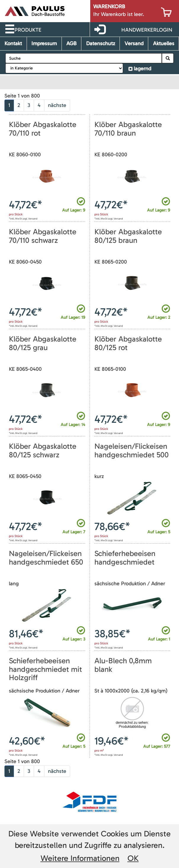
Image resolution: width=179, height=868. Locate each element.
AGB (71, 43)
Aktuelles (164, 43)
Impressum (44, 43)
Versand (134, 43)
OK (133, 858)
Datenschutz (101, 43)
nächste (57, 105)
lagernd (142, 69)
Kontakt (13, 43)
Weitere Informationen (80, 858)
